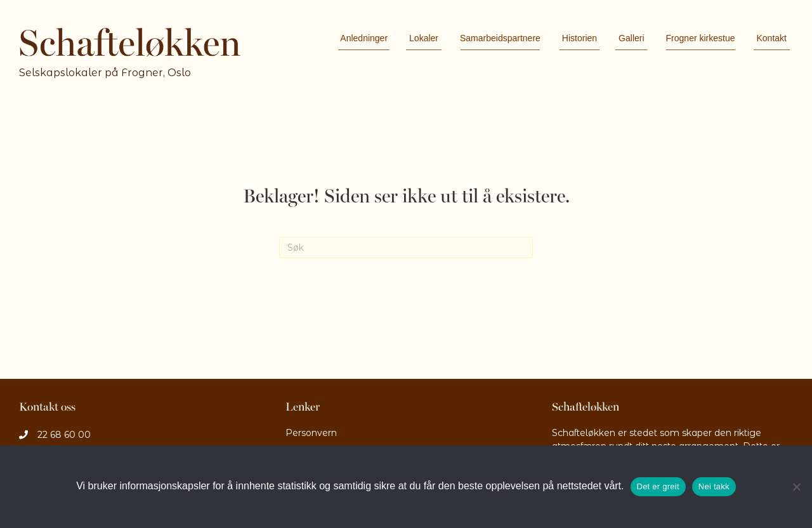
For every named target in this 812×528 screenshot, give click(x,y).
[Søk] (406, 247)
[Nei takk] (796, 487)
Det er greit (658, 486)
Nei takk (714, 486)
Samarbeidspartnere (500, 38)
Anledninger (364, 38)
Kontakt (772, 38)
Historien (580, 38)
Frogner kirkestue (701, 38)
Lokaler (424, 38)
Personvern (311, 433)
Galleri (631, 38)
